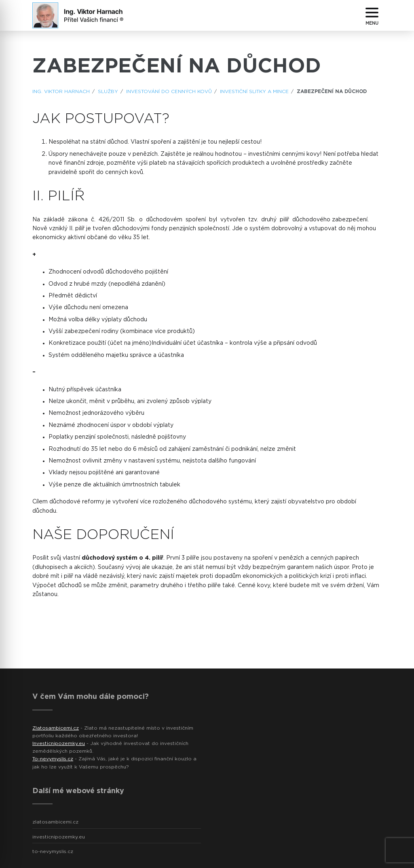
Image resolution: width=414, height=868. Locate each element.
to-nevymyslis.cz (53, 851)
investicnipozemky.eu (59, 837)
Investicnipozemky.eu (59, 743)
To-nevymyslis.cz (53, 759)
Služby (108, 91)
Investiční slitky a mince (254, 91)
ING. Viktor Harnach (61, 91)
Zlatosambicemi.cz (56, 728)
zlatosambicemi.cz (55, 822)
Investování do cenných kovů (169, 91)
